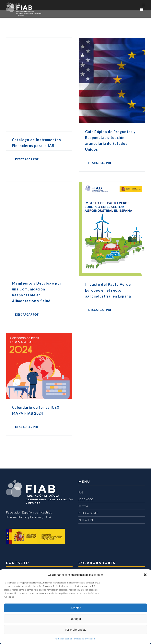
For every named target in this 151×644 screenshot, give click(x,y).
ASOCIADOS (86, 499)
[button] (145, 575)
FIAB (81, 492)
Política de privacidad (84, 639)
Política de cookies (63, 639)
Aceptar (75, 608)
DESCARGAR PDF (27, 159)
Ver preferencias (75, 630)
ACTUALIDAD (86, 520)
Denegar (75, 619)
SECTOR (83, 506)
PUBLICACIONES (88, 513)
